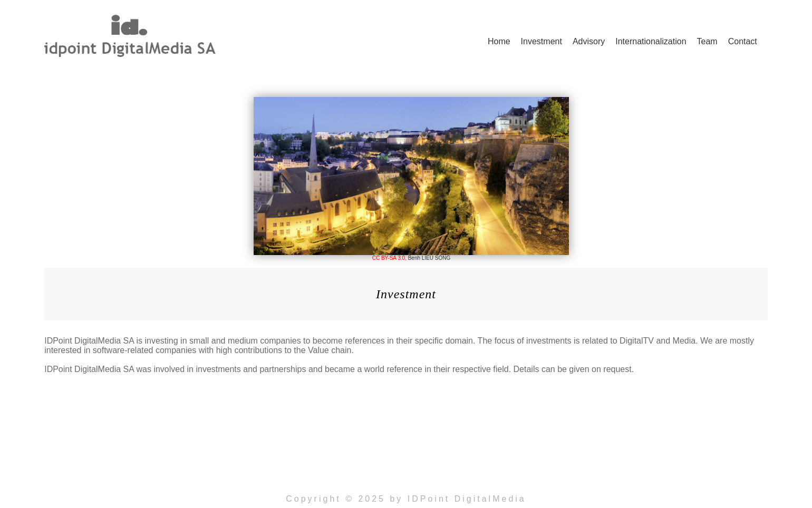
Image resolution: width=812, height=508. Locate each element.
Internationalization (651, 41)
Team (707, 41)
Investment (542, 41)
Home (499, 41)
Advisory (589, 41)
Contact (743, 41)
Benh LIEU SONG (429, 258)
